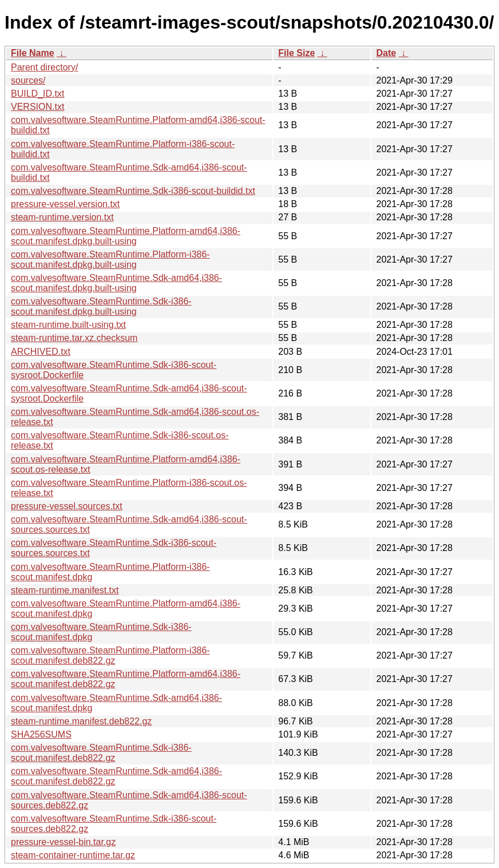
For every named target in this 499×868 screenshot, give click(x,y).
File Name (33, 53)
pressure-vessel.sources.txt (67, 506)
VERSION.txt (37, 107)
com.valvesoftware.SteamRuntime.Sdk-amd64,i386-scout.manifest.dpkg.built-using (116, 283)
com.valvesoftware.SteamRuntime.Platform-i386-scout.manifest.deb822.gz (110, 655)
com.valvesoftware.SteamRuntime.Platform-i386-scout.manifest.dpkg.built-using (110, 259)
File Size (296, 53)
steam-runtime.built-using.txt (68, 325)
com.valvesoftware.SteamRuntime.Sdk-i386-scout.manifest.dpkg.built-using (101, 306)
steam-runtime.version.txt (62, 217)
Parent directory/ (44, 67)
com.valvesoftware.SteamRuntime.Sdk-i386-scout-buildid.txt (133, 191)
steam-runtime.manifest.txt (65, 590)
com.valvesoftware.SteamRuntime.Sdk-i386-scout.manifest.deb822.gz (101, 753)
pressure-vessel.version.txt (65, 204)
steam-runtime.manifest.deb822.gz (81, 721)
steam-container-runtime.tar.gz (73, 855)
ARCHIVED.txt (41, 352)
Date (386, 53)
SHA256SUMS (41, 734)
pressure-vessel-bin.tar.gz (63, 842)
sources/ (28, 80)
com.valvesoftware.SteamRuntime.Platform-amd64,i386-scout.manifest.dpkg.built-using (126, 236)
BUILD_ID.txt (37, 94)
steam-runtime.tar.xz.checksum (74, 338)
